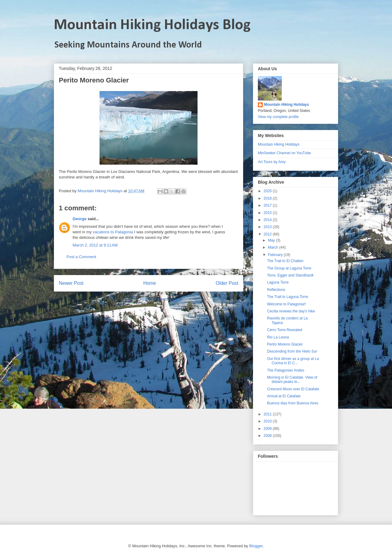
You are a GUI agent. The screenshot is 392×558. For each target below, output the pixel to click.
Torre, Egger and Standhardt (290, 275)
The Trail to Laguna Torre (288, 297)
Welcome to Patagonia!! (286, 304)
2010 (268, 421)
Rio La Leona (278, 337)
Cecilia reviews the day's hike (291, 311)
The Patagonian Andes (286, 370)
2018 (268, 198)
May (272, 240)
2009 (268, 429)
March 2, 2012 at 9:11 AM (95, 245)
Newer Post (71, 283)
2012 (268, 234)
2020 (268, 191)
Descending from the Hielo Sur (292, 351)
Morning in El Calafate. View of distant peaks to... (292, 380)
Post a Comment (81, 257)
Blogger (256, 546)
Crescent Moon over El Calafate (293, 389)
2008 (268, 436)
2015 (268, 213)
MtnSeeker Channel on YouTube (284, 153)
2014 (268, 220)
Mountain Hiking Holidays (286, 105)
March (274, 247)
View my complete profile (278, 117)
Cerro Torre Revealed (285, 330)
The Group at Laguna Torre (289, 268)
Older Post (227, 283)
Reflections (276, 290)
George (80, 219)
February (276, 255)
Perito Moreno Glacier (285, 344)
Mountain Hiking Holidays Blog (152, 25)
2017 (268, 205)
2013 (268, 227)
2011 (268, 414)
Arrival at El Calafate (284, 396)
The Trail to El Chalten (285, 261)
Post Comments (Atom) (161, 299)
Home (150, 283)
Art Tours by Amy (272, 162)
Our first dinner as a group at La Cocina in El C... (293, 361)
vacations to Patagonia (113, 232)
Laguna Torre (278, 282)
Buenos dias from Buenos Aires (293, 403)
